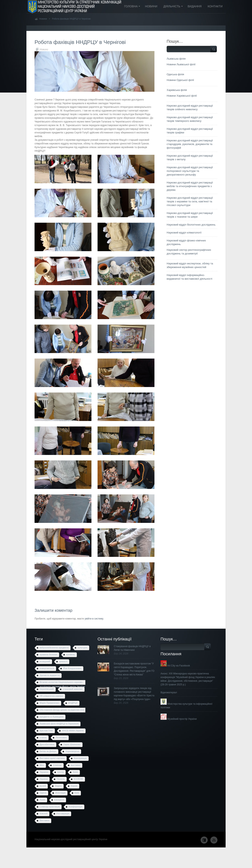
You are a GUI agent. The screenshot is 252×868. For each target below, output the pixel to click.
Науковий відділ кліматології (184, 233)
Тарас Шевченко (72, 744)
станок (43, 737)
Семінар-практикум (50, 807)
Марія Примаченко (49, 703)
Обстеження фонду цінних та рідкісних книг (62, 710)
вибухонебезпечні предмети (54, 648)
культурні (82, 648)
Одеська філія (175, 74)
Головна (131, 7)
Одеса (43, 793)
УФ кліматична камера (51, 696)
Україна (44, 779)
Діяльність (172, 7)
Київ (77, 793)
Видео (58, 786)
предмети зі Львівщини (52, 717)
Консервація (80, 758)
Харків (74, 786)
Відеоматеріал (169, 692)
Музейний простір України (179, 719)
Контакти (215, 6)
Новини (151, 6)
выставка (75, 765)
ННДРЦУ (73, 703)
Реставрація (63, 813)
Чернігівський (47, 689)
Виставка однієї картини (52, 758)
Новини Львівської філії (181, 64)
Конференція (75, 807)
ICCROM (78, 779)
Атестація (60, 793)
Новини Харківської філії (182, 96)
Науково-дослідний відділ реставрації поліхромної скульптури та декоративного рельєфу (190, 171)
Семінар (57, 765)
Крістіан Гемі (46, 731)
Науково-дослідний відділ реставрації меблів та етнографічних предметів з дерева (190, 186)
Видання (195, 6)
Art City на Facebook (175, 666)
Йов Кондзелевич (72, 668)
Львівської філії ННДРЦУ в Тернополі (59, 724)
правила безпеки (48, 654)
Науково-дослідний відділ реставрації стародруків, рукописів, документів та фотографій (190, 144)
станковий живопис (73, 689)
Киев (75, 772)
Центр (61, 772)
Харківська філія (177, 90)
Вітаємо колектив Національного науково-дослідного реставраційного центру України (62, 683)
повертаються (47, 668)
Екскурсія (59, 800)
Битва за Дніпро (48, 751)
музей (43, 786)
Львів (42, 800)
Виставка (44, 820)
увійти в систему (94, 619)
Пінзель (61, 779)
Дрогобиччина (47, 744)
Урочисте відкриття (50, 675)
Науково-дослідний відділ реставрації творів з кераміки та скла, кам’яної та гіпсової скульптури (190, 201)
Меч (42, 765)
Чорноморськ (72, 751)
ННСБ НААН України (73, 731)
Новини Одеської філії (180, 80)
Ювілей (43, 813)
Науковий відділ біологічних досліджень (191, 225)
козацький (45, 661)
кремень (71, 654)
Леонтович (61, 737)
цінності (63, 661)
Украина (44, 772)
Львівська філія (176, 59)
